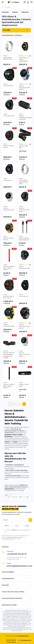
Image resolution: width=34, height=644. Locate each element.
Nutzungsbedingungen (8, 539)
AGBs (14, 530)
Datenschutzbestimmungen (15, 537)
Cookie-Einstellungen (14, 642)
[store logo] (14, 2)
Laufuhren (8, 434)
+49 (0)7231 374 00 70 (17, 554)
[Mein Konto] (28, 2)
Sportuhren (8, 436)
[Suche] (3, 7)
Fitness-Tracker (17, 434)
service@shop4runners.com (19, 566)
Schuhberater (24, 640)
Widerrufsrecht (12, 640)
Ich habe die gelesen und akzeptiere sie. (17, 531)
